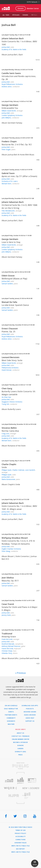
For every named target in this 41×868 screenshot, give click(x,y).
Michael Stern (6, 184)
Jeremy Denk (6, 615)
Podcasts (30, 709)
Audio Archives (30, 715)
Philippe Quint (7, 475)
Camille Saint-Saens (11, 73)
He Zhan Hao (6, 397)
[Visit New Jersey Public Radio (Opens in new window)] (10, 796)
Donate (21, 8)
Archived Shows (30, 712)
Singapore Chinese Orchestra (12, 402)
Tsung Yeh (5, 404)
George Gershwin (10, 105)
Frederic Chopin (9, 141)
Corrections (21, 840)
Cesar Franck (8, 604)
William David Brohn (9, 111)
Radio (8, 15)
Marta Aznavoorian (8, 479)
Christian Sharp (7, 651)
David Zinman (7, 370)
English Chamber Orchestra (11, 549)
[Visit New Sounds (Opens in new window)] (31, 788)
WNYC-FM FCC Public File (21, 846)
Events (11, 712)
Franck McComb (7, 649)
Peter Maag (6, 551)
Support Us (30, 721)
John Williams (6, 118)
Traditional (7, 634)
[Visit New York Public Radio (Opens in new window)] (20, 766)
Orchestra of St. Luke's (10, 181)
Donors (21, 746)
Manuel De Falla (9, 302)
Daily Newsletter (11, 709)
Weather (11, 724)
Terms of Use (20, 830)
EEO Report (21, 849)
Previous (21, 673)
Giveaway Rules (21, 843)
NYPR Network (33, 2)
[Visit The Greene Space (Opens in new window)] (31, 796)
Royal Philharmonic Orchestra (12, 84)
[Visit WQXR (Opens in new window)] (10, 788)
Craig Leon (5, 434)
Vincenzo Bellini (9, 428)
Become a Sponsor (20, 742)
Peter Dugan (6, 149)
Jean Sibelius (8, 578)
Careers (20, 749)
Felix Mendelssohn (8, 211)
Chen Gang (7, 388)
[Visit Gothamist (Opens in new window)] (20, 780)
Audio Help (30, 718)
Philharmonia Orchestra (10, 368)
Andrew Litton (7, 87)
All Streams (16, 15)
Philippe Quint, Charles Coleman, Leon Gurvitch (18, 470)
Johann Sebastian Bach (13, 38)
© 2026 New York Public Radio (21, 827)
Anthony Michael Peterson (11, 646)
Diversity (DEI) (20, 752)
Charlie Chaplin (9, 464)
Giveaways (11, 721)
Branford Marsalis (8, 644)
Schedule (25, 15)
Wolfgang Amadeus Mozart (15, 538)
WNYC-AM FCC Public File (21, 852)
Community (11, 718)
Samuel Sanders (7, 284)
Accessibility (21, 837)
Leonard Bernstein (10, 357)
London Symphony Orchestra (12, 115)
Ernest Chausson (10, 329)
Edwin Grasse (8, 276)
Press (20, 755)
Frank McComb (7, 639)
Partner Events (11, 715)
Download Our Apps (30, 706)
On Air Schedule (11, 706)
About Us (20, 733)
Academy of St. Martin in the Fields (14, 49)
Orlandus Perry (7, 653)
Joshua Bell (6, 47)
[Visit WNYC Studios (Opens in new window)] (32, 781)
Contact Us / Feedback (20, 736)
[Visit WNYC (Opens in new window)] (9, 781)
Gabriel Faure (8, 173)
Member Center (33, 8)
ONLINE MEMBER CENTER (21, 739)
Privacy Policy (20, 833)
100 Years (34, 15)
